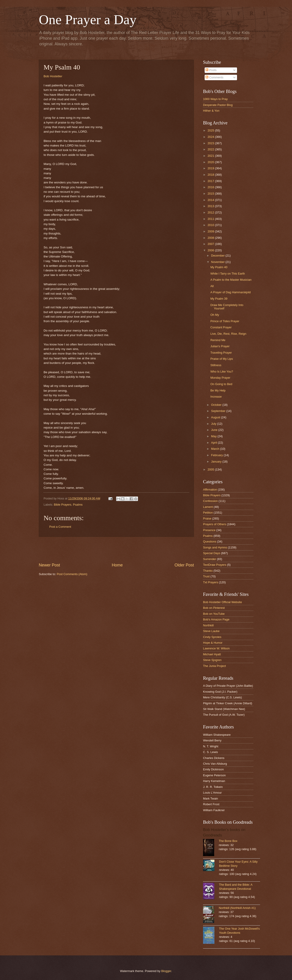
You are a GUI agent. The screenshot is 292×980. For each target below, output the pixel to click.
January (217, 462)
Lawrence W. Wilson (216, 648)
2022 (211, 149)
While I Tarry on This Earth (228, 274)
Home (117, 565)
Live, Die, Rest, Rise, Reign (228, 334)
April (214, 443)
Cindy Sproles (212, 637)
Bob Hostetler (53, 76)
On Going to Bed (221, 384)
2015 (211, 194)
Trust (206, 576)
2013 (211, 206)
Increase (216, 397)
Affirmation (210, 490)
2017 (211, 181)
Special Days (212, 553)
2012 (211, 212)
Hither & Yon (211, 111)
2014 (211, 200)
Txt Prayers (211, 582)
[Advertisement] (116, 550)
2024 (211, 137)
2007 (211, 244)
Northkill (208, 625)
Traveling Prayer (221, 353)
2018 (211, 175)
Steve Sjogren (212, 660)
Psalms (78, 505)
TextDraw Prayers (215, 565)
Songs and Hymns (215, 547)
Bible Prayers (63, 505)
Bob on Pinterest (214, 608)
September (219, 411)
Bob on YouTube (214, 614)
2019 (211, 168)
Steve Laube (211, 631)
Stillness (216, 365)
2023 (211, 143)
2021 (211, 156)
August (216, 417)
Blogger (166, 971)
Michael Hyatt (212, 654)
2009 (211, 231)
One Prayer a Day (88, 20)
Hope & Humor (213, 643)
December (218, 256)
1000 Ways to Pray (215, 99)
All (212, 286)
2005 (211, 469)
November (218, 262)
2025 (211, 130)
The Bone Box (228, 841)
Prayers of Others (215, 524)
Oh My (215, 315)
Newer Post (49, 565)
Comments (214, 77)
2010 (211, 225)
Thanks (208, 571)
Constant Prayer (221, 327)
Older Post (184, 565)
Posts (211, 70)
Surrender (210, 559)
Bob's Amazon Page (216, 619)
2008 (211, 238)
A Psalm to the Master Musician (231, 280)
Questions (210, 541)
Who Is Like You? (222, 372)
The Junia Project (214, 666)
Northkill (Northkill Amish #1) (237, 908)
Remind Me (218, 340)
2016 (211, 187)
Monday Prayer (220, 378)
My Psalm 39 (219, 299)
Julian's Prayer (220, 346)
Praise (207, 518)
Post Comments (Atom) (72, 574)
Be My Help (218, 390)
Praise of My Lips (222, 359)
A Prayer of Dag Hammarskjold (231, 292)
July (214, 424)
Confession (210, 501)
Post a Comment (60, 527)
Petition (208, 513)
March (215, 449)
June (215, 430)
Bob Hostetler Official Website (223, 602)
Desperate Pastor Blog (218, 105)
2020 (211, 162)
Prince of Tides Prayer (225, 321)
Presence (209, 530)
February (217, 455)
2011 (211, 219)
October (217, 405)
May (214, 436)
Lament (208, 507)
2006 (211, 250)
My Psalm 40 (219, 267)
